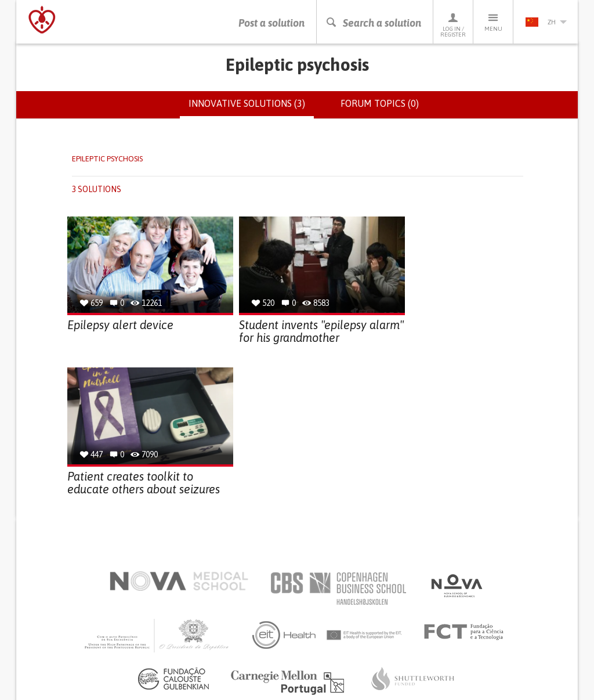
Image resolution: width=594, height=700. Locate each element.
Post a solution (271, 23)
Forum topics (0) (380, 103)
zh (546, 22)
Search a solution (373, 23)
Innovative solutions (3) (251, 108)
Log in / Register (453, 25)
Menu (493, 22)
